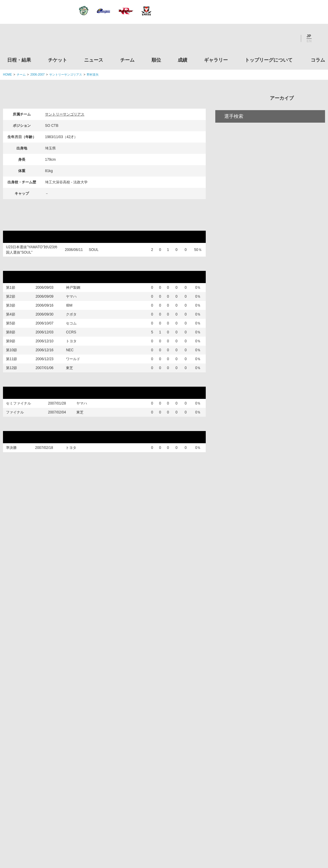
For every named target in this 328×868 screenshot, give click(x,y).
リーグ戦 (18, 265)
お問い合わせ (199, 826)
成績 (182, 60)
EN (309, 41)
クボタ (76, 327)
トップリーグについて (269, 60)
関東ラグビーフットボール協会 (275, 640)
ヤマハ (76, 302)
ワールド (78, 389)
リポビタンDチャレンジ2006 (40, 225)
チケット (58, 60)
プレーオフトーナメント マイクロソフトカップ (66, 417)
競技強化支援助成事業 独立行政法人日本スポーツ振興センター (275, 776)
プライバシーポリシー (162, 826)
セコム (76, 339)
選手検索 (234, 141)
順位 (156, 60)
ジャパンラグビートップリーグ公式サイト (36, 40)
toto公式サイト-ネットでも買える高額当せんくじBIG (275, 753)
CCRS (75, 352)
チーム (127, 60)
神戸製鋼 (78, 289)
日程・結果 (19, 60)
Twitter (258, 38)
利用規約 (129, 826)
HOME (7, 75)
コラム (318, 60)
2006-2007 (38, 75)
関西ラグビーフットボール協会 (275, 663)
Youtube (290, 38)
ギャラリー (216, 60)
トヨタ (76, 364)
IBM (74, 314)
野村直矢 (93, 75)
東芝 (74, 402)
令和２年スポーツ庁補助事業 (275, 799)
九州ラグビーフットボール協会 (275, 686)
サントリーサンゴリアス (66, 75)
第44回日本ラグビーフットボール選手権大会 (60, 469)
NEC (74, 377)
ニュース (94, 60)
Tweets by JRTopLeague (170, 610)
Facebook (274, 38)
